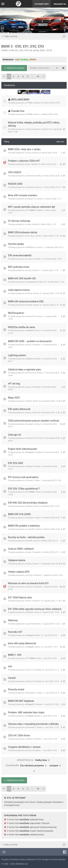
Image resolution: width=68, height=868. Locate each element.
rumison (30, 259)
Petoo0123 (31, 316)
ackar (29, 750)
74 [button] (38, 77)
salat (17, 59)
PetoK (29, 293)
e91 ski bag (14, 384)
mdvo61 (30, 480)
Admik (30, 541)
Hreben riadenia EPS (19, 572)
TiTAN (30, 103)
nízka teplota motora (19, 290)
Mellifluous (32, 247)
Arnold (30, 575)
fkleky (29, 466)
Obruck (30, 587)
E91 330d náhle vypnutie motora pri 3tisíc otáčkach (35, 609)
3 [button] (18, 77)
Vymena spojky (16, 244)
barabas (24, 59)
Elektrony (13, 620)
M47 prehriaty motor (19, 267)
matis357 (31, 529)
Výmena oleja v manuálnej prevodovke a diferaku (33, 724)
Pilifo (29, 601)
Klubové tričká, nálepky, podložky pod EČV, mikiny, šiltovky (34, 124)
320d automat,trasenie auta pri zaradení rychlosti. (34, 421)
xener (29, 153)
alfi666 (33, 59)
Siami (29, 564)
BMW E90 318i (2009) (19, 514)
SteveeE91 (31, 693)
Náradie (31, 859)
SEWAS (30, 612)
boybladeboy (32, 282)
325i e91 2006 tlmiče (19, 735)
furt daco (31, 236)
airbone (30, 330)
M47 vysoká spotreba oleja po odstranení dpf (32, 207)
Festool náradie (58, 859)
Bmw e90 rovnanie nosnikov (23, 195)
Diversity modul (16, 689)
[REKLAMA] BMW (20, 100)
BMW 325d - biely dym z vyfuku (24, 149)
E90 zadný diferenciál (19, 409)
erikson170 (32, 199)
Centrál (12, 678)
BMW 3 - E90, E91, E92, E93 (23, 46)
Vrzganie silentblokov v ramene (24, 747)
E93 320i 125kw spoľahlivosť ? (24, 489)
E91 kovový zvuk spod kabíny (23, 477)
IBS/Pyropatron (16, 313)
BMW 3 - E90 (15, 655)
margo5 (30, 424)
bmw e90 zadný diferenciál (22, 643)
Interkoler (31, 176)
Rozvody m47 (15, 632)
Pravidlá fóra (18, 111)
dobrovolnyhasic (34, 129)
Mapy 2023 (14, 398)
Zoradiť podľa (27, 766)
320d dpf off (15, 435)
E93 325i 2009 (16, 463)
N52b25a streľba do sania (22, 327)
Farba (23, 859)
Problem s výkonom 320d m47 (24, 161)
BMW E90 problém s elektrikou (24, 526)
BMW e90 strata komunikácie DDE (26, 301)
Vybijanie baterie (17, 560)
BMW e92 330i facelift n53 (22, 278)
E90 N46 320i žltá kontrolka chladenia (28, 503)
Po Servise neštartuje (19, 221)
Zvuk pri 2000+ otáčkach (21, 549)
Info (10, 666)
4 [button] (23, 77)
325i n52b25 (15, 172)
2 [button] (14, 77)
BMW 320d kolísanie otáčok (23, 232)
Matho (30, 739)
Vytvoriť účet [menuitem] (42, 4)
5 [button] (28, 77)
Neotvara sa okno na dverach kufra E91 (28, 583)
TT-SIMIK (31, 210)
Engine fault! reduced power (23, 449)
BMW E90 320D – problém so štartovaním (30, 341)
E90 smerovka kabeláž (20, 255)
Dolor (29, 345)
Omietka (14, 859)
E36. (29, 164)
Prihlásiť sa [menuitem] (60, 4)
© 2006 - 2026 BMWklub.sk (15, 864)
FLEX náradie (42, 859)
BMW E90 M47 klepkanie (21, 701)
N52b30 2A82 (15, 184)
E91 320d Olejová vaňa (20, 598)
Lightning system (17, 355)
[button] (4, 77)
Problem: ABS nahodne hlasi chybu (26, 712)
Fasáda (5, 859)
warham (30, 518)
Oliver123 (31, 670)
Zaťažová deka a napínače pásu (25, 370)
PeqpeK (30, 452)
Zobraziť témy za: (34, 760)
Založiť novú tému (14, 68)
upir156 (30, 624)
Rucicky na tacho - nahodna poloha (26, 537)
